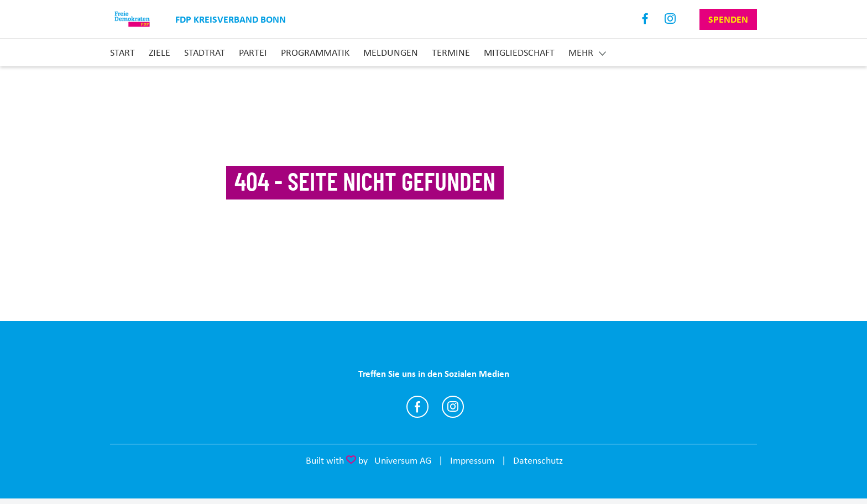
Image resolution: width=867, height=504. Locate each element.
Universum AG (403, 460)
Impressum (472, 460)
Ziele (160, 53)
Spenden (728, 19)
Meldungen (391, 53)
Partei (253, 53)
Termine (451, 53)
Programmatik (315, 53)
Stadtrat (205, 53)
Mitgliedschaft (519, 53)
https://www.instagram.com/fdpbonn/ (453, 407)
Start (122, 53)
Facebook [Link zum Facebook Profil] (646, 19)
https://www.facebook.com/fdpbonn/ (417, 407)
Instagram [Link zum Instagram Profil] (670, 19)
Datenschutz (538, 460)
